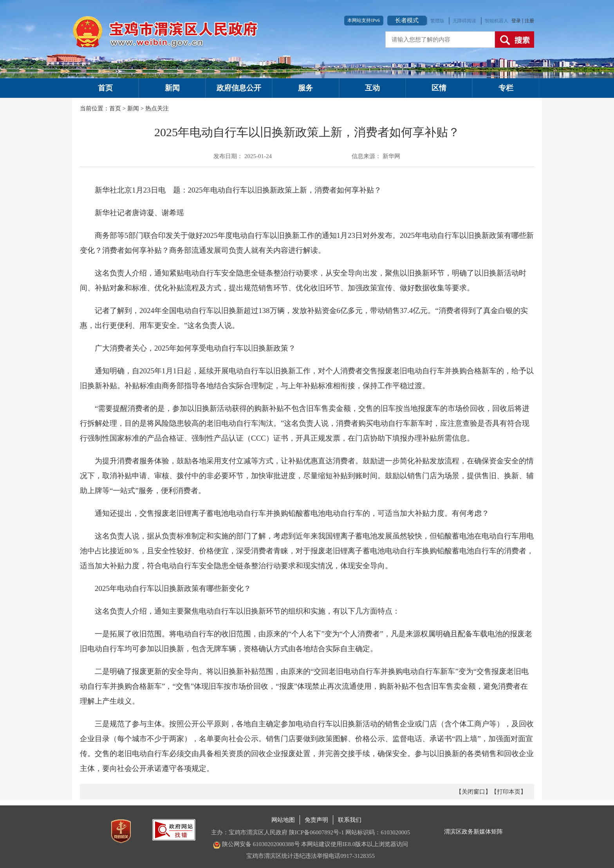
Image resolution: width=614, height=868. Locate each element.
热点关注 (157, 108)
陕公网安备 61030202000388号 (256, 844)
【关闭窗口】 (473, 792)
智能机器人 (497, 21)
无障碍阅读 (464, 21)
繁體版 (437, 21)
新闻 (172, 88)
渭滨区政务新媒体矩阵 (473, 832)
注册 (529, 21)
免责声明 (316, 820)
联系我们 (350, 820)
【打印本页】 (509, 792)
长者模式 (407, 20)
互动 (372, 88)
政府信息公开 (239, 88)
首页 (105, 88)
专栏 (506, 88)
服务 (305, 88)
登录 (517, 21)
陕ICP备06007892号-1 (317, 832)
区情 (439, 88)
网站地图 (283, 820)
